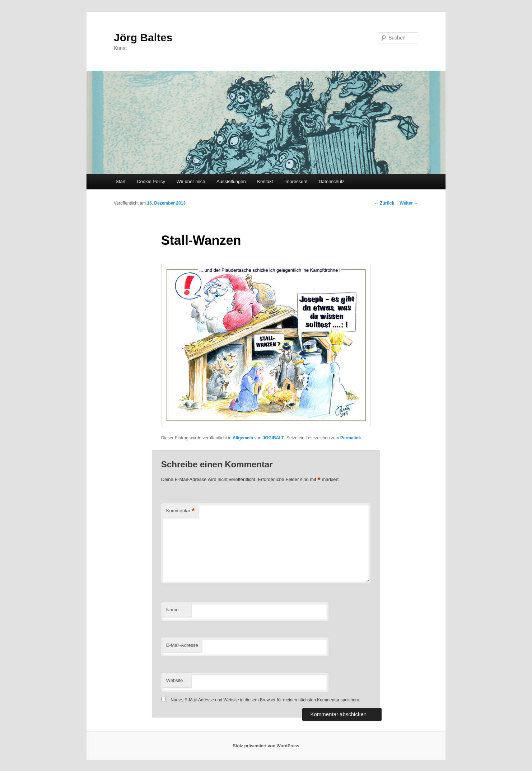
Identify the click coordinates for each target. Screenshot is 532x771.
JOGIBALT (273, 438)
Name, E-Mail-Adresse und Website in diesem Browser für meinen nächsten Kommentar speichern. (265, 700)
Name (172, 610)
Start (120, 181)
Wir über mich (191, 181)
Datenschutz (332, 181)
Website (175, 680)
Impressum (296, 181)
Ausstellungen (231, 181)
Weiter (409, 203)
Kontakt (265, 181)
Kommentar (181, 511)
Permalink (351, 438)
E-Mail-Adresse (182, 645)
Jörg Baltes (143, 38)
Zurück (384, 203)
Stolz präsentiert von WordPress (266, 746)
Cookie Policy (151, 181)
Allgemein (243, 438)
